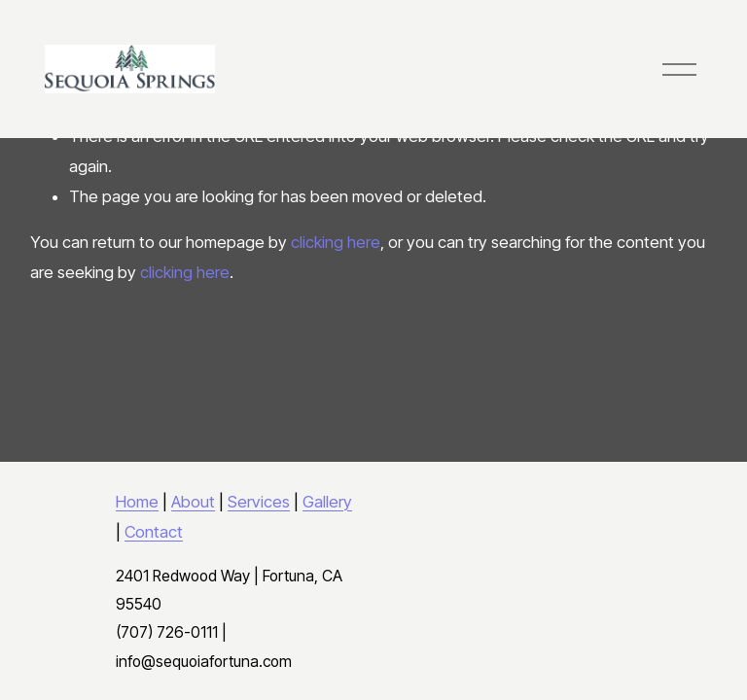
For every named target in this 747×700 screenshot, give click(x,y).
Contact (154, 532)
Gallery (327, 502)
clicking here (336, 242)
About (193, 502)
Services (259, 502)
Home (137, 502)
